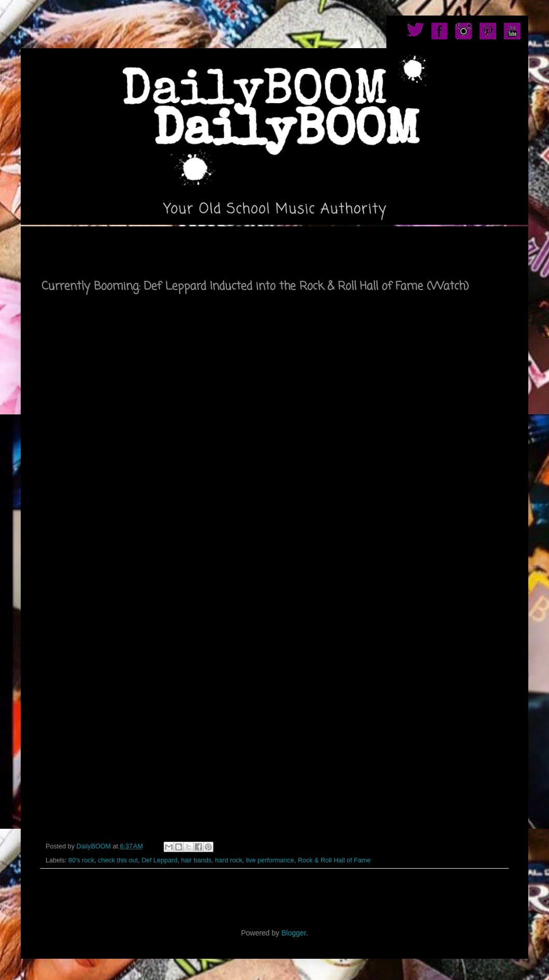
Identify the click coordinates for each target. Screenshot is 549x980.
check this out (118, 860)
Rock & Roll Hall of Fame (334, 860)
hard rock (229, 860)
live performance (270, 860)
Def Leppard (159, 860)
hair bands (196, 860)
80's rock (81, 860)
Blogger (293, 933)
